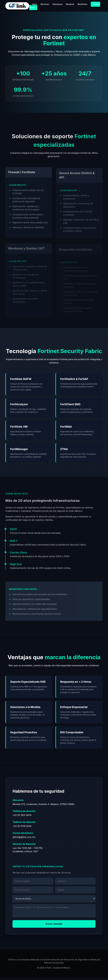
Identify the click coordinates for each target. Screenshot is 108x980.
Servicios (45, 4)
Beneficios (82, 4)
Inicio (35, 4)
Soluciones (58, 4)
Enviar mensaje (54, 926)
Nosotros (70, 4)
